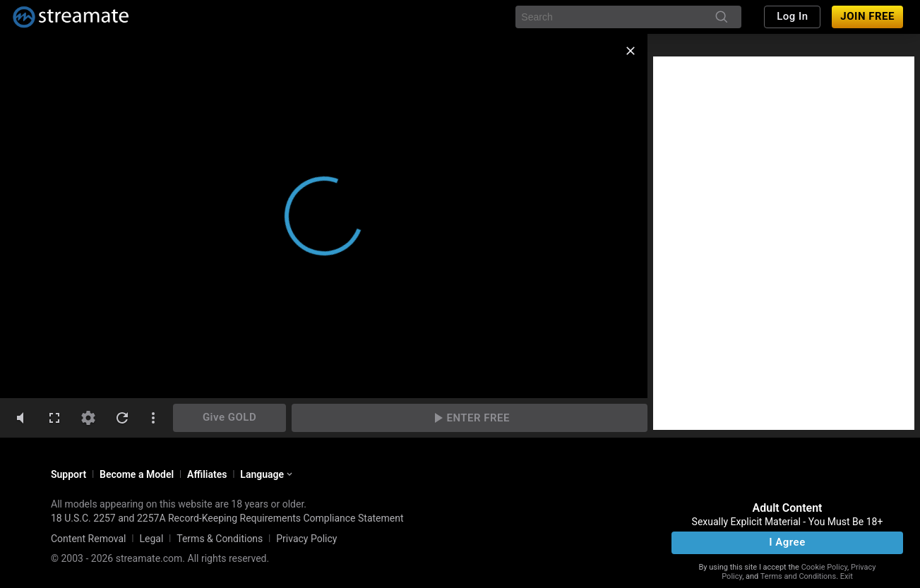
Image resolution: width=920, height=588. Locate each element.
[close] (631, 51)
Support (68, 474)
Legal (151, 539)
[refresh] (122, 418)
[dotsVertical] (153, 418)
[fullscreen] (54, 418)
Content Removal (89, 539)
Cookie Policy (824, 567)
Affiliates (207, 474)
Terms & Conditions (220, 539)
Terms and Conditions (798, 576)
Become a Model (137, 474)
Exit (847, 576)
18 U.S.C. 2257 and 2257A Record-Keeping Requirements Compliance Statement (227, 518)
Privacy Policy (306, 539)
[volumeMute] (20, 418)
